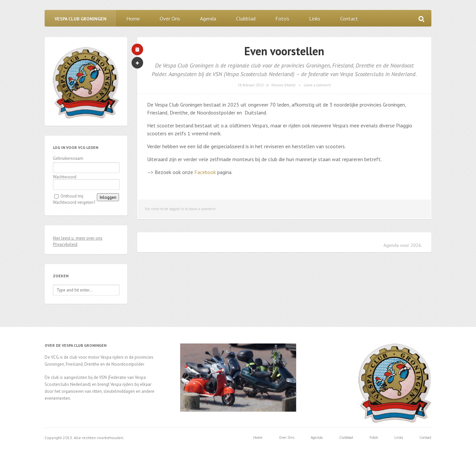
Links (315, 19)
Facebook (205, 172)
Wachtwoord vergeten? (74, 202)
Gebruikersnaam (68, 158)
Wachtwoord (65, 177)
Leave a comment (317, 85)
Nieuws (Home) (283, 85)
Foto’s (282, 19)
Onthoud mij (72, 196)
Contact (349, 19)
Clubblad (246, 19)
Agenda (208, 19)
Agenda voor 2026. (403, 245)
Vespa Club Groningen (80, 19)
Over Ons (170, 19)
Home (133, 19)
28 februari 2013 (251, 85)
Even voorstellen (284, 51)
